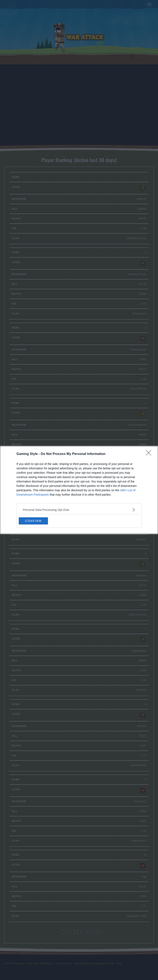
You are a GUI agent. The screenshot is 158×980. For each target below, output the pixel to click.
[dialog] (79, 490)
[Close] (150, 454)
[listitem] (79, 510)
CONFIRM (33, 521)
